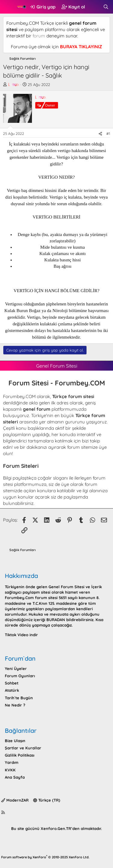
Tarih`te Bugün (19, 698)
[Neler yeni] (94, 7)
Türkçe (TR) (47, 800)
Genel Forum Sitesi (66, 587)
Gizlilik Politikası (20, 755)
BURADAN (56, 620)
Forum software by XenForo (45, 857)
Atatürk (12, 690)
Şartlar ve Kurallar (23, 748)
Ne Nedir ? (15, 705)
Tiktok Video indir (21, 635)
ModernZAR (15, 800)
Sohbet (12, 683)
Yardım (12, 762)
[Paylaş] (100, 134)
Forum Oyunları (20, 676)
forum (39, 36)
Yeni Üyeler (16, 669)
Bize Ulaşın (15, 741)
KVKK (10, 770)
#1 (108, 134)
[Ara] (106, 7)
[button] (8, 7)
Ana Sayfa (15, 777)
